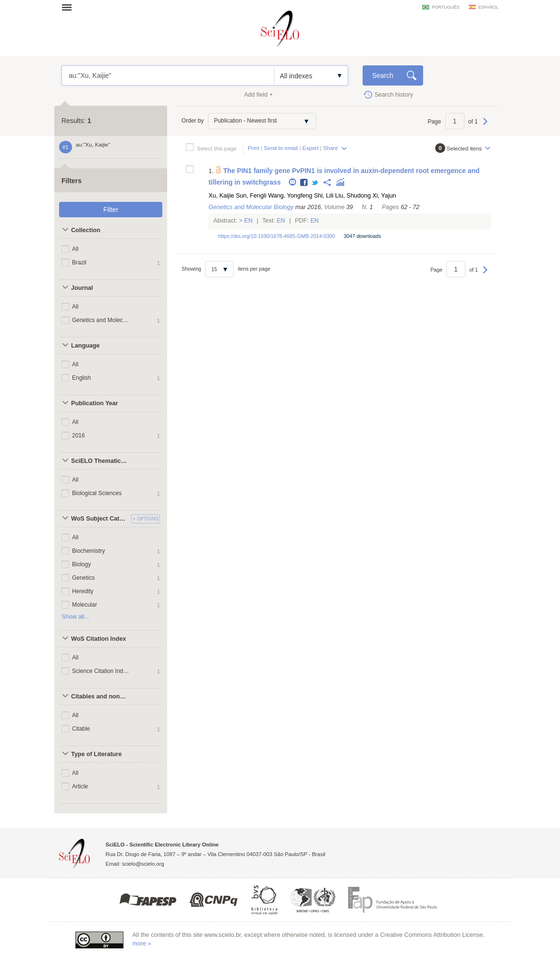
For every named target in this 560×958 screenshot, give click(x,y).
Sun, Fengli (251, 196)
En (249, 221)
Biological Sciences (97, 493)
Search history (394, 95)
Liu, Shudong (353, 196)
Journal (82, 288)
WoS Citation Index (99, 639)
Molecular (85, 605)
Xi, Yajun (384, 196)
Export (311, 148)
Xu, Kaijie (221, 196)
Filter (111, 210)
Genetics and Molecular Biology (102, 320)
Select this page (217, 148)
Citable (81, 729)
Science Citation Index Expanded (102, 671)
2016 (79, 435)
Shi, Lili (324, 196)
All (75, 249)
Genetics (83, 578)
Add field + (258, 95)
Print (254, 148)
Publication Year (95, 403)
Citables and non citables (100, 697)
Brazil (79, 262)
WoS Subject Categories (100, 519)
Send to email (281, 148)
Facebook (304, 183)
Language (85, 346)
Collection (86, 230)
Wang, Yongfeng (290, 196)
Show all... (75, 617)
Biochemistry (89, 551)
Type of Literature (96, 754)
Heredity (83, 591)
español (488, 7)
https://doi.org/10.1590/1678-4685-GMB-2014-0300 (276, 236)
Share (331, 148)
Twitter (315, 183)
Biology (81, 564)
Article (80, 786)
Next (485, 126)
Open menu (70, 7)
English (81, 378)
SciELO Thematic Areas (100, 461)
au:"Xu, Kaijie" (168, 75)
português (445, 7)
